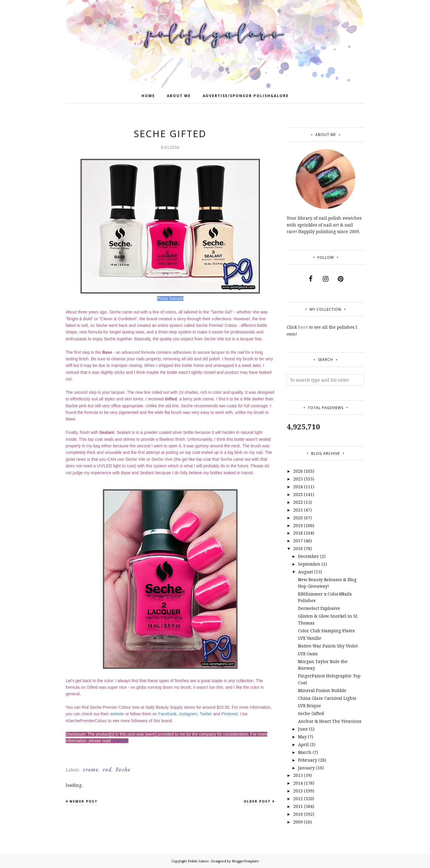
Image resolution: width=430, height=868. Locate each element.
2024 (298, 487)
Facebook (167, 714)
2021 (298, 510)
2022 (298, 502)
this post (119, 741)
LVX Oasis (308, 654)
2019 (298, 525)
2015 (298, 775)
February (308, 760)
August (305, 572)
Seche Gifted (311, 713)
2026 (298, 471)
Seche (123, 770)
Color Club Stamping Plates (326, 631)
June (303, 729)
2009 (298, 822)
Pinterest (229, 714)
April (303, 744)
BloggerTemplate (245, 861)
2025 (298, 479)
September (309, 564)
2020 (298, 518)
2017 (298, 541)
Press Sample (170, 298)
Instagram (188, 714)
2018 (298, 533)
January (306, 768)
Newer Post (84, 801)
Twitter (206, 714)
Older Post (257, 801)
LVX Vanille (310, 638)
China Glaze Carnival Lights (327, 698)
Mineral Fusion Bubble (322, 690)
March (305, 752)
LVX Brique (310, 706)
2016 (298, 548)
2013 (298, 791)
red (107, 770)
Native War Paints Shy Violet (328, 646)
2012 (298, 799)
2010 (298, 814)
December (308, 556)
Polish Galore (198, 861)
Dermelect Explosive (319, 608)
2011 (298, 806)
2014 (298, 783)
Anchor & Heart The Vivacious (330, 721)
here (303, 327)
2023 (298, 494)
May (302, 737)
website (117, 714)
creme (91, 770)
